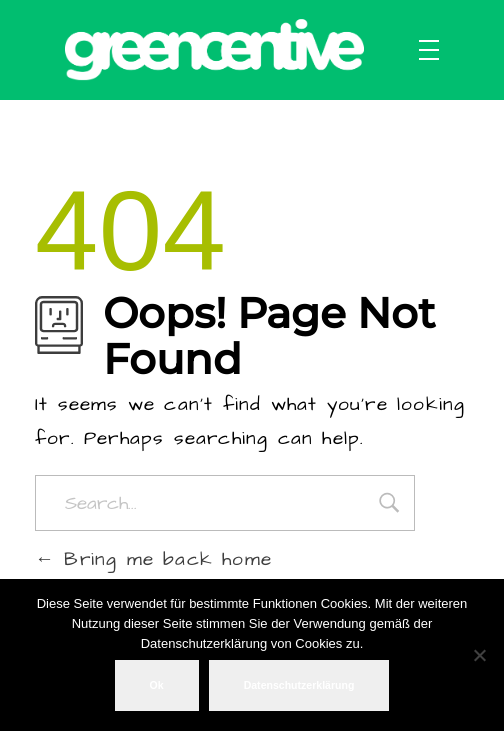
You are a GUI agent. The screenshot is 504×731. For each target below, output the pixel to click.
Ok (157, 685)
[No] (479, 655)
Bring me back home (153, 559)
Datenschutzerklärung (299, 685)
